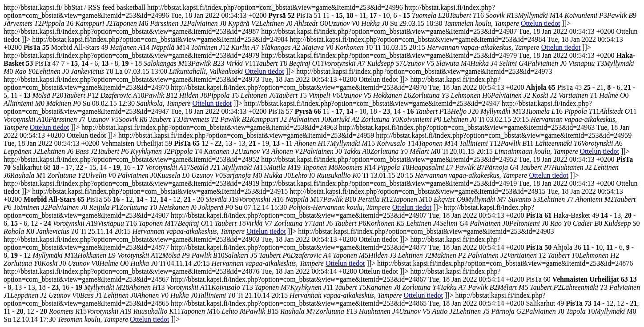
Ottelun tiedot (540, 23)
